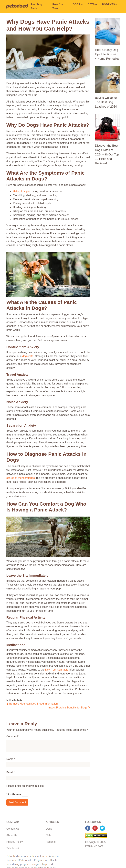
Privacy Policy (15, 842)
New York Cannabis (57, 670)
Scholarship (13, 848)
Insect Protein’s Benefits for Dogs (69, 708)
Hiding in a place (23, 191)
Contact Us (13, 829)
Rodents (51, 842)
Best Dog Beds (36, 6)
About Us (12, 835)
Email (10, 772)
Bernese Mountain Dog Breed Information (32, 704)
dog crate (28, 356)
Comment (12, 736)
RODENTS (108, 4)
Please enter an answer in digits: (25, 786)
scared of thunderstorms (21, 478)
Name (10, 759)
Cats (48, 835)
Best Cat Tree (58, 6)
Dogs (49, 829)
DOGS (76, 4)
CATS (91, 4)
